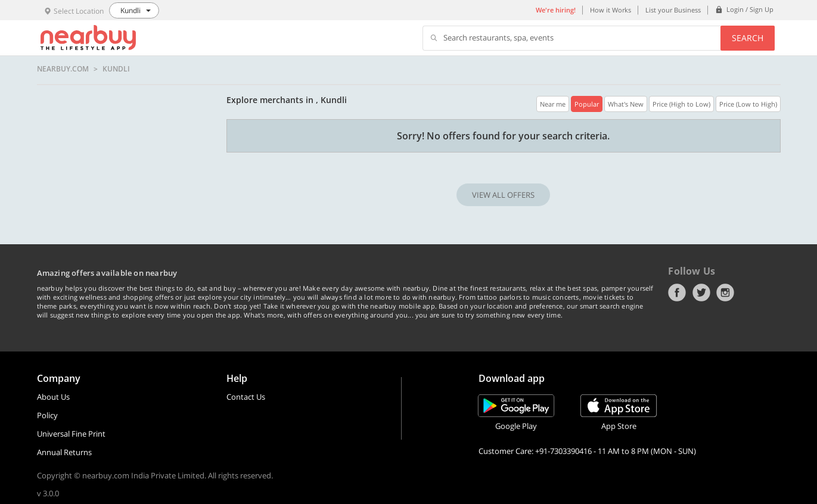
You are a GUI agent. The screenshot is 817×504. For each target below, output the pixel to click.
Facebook (677, 293)
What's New (626, 104)
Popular (587, 104)
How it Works (611, 10)
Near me (553, 104)
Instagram (725, 293)
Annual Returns (64, 452)
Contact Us (246, 397)
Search (748, 38)
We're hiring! (556, 10)
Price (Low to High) (748, 104)
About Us (53, 397)
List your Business (673, 10)
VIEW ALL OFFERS (503, 195)
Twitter (701, 293)
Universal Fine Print (71, 434)
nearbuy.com (63, 69)
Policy (47, 415)
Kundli (116, 69)
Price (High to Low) (681, 104)
